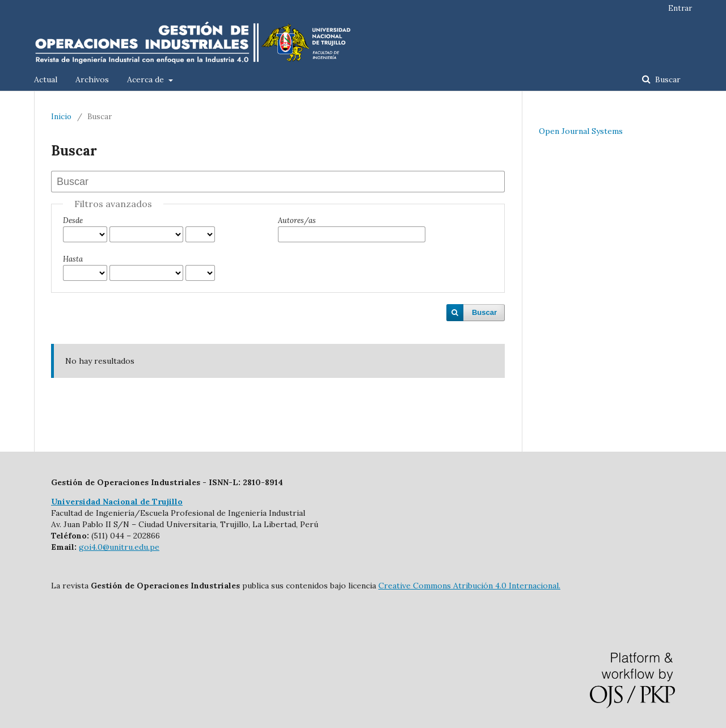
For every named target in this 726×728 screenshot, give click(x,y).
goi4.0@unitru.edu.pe (119, 547)
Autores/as (297, 220)
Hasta (73, 259)
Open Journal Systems (581, 131)
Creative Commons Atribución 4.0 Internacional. (469, 586)
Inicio (61, 117)
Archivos (92, 79)
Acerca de (147, 79)
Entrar (680, 8)
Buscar (667, 79)
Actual (46, 79)
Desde (73, 220)
